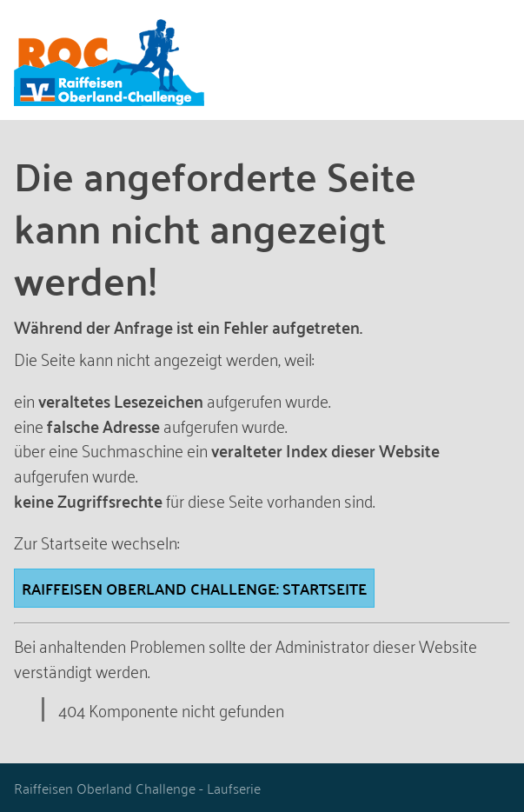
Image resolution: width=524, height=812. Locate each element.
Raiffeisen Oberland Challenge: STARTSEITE (194, 588)
